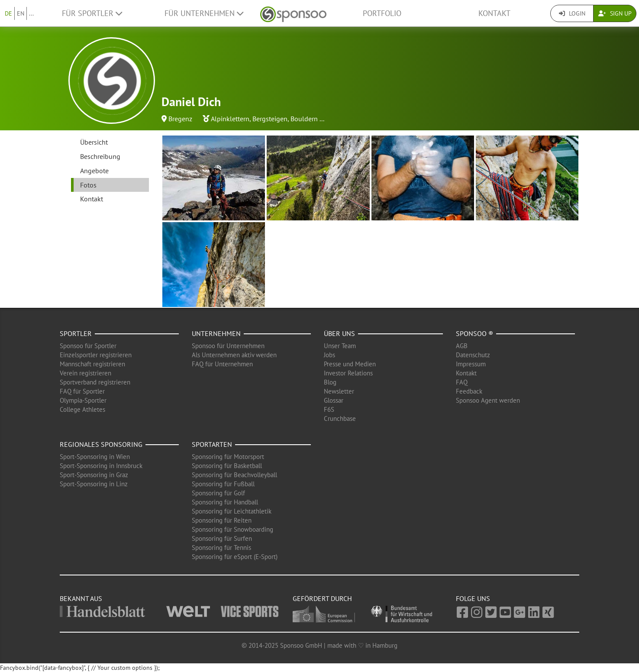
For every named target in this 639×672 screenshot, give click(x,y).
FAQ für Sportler (82, 391)
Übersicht (94, 142)
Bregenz (180, 119)
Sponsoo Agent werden (488, 400)
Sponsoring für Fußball (223, 484)
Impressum (471, 364)
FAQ (462, 382)
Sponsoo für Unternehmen (228, 346)
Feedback (469, 391)
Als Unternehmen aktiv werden (234, 355)
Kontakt (494, 13)
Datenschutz (473, 355)
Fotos (88, 185)
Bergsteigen (270, 119)
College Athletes (82, 409)
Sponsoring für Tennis (221, 548)
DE (8, 13)
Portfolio (382, 13)
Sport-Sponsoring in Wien (95, 457)
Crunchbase (340, 418)
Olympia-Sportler (83, 400)
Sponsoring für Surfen (222, 538)
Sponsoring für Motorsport (228, 457)
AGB (462, 346)
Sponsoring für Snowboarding (232, 529)
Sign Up (615, 13)
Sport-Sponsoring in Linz (94, 484)
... (31, 13)
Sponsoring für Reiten (222, 520)
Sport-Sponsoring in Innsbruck (101, 466)
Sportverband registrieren (95, 382)
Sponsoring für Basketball (227, 466)
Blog (330, 382)
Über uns (339, 333)
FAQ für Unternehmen (222, 364)
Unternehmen (216, 333)
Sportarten (212, 444)
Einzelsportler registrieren (96, 355)
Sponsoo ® (474, 333)
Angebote (94, 171)
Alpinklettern (230, 119)
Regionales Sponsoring (101, 444)
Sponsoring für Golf (218, 493)
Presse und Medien (350, 364)
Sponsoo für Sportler (88, 346)
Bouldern (304, 119)
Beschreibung (100, 156)
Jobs (329, 355)
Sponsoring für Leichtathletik (232, 511)
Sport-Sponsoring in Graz (94, 475)
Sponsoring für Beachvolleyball (234, 475)
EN (21, 13)
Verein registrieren (86, 373)
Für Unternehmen (204, 13)
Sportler (76, 333)
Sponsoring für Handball (225, 502)
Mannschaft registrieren (92, 364)
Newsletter (339, 391)
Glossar (334, 400)
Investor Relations (348, 373)
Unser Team (340, 346)
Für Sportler (92, 13)
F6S (329, 409)
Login (572, 13)
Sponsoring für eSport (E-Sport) (235, 557)
